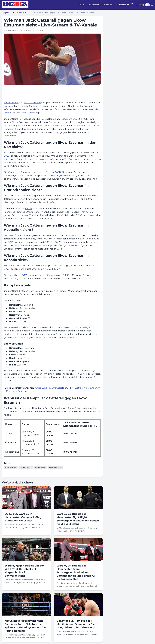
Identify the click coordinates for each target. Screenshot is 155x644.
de (137, 5)
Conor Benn (27, 113)
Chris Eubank (11, 467)
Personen (108, 5)
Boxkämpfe (93, 5)
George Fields (12, 30)
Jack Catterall (11, 103)
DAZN (7, 156)
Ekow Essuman (32, 103)
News (81, 5)
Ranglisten (121, 5)
